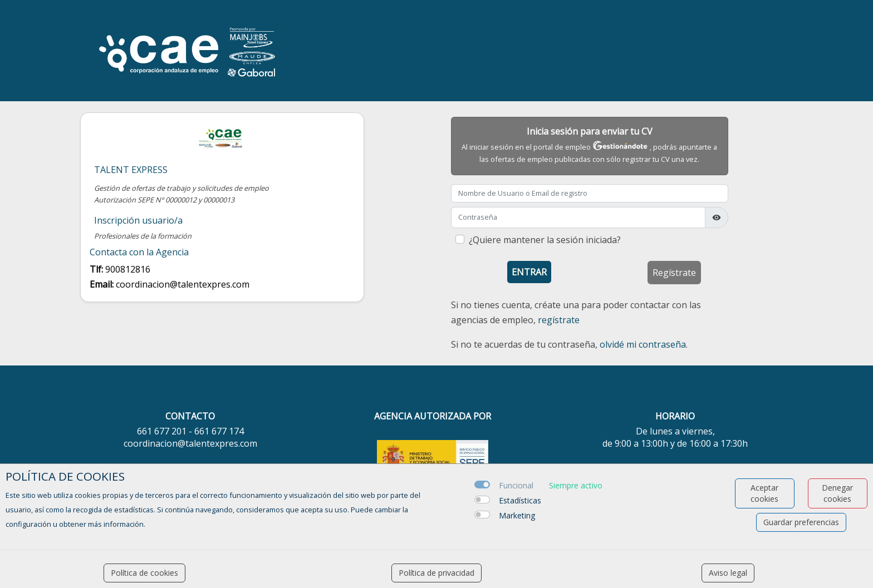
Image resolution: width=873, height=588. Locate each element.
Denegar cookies (837, 493)
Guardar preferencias (801, 522)
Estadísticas (520, 500)
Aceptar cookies (764, 493)
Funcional (516, 485)
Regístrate (674, 273)
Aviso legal (728, 573)
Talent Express (131, 170)
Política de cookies (144, 573)
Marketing (517, 515)
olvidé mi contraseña (643, 344)
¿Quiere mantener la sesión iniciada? (545, 240)
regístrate (559, 320)
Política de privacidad (436, 573)
